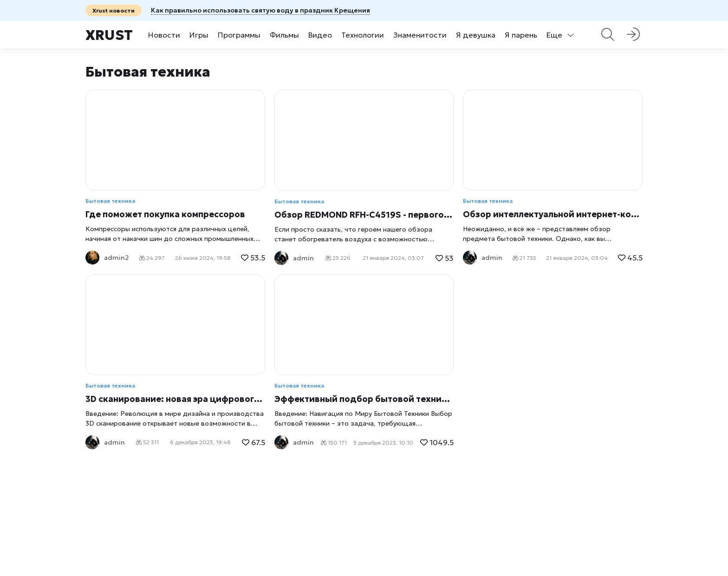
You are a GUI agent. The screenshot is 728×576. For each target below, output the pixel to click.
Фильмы (284, 35)
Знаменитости (420, 35)
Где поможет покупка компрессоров (165, 214)
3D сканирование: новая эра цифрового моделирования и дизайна (175, 399)
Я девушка (476, 35)
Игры (199, 35)
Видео (320, 35)
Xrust (109, 35)
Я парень (521, 35)
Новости (164, 35)
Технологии (363, 35)
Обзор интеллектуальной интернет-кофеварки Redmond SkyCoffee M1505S (553, 214)
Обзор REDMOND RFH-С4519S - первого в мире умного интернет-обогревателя (364, 215)
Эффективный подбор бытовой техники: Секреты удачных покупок (364, 399)
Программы (239, 35)
